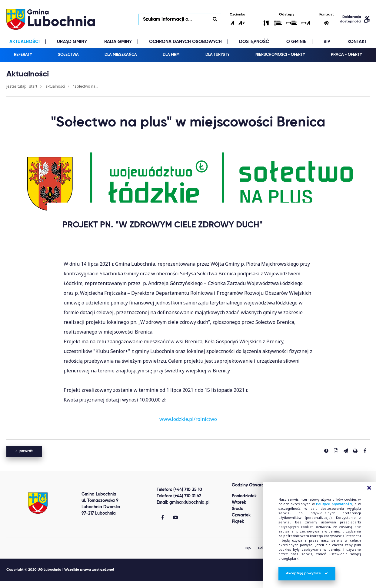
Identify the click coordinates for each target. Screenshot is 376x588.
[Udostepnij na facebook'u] (365, 451)
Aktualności (55, 87)
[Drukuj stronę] (355, 451)
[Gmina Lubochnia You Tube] (175, 519)
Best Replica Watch (22, 585)
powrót (24, 452)
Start (33, 87)
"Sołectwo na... (86, 87)
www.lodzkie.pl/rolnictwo (188, 420)
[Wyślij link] (346, 451)
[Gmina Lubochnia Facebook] (163, 519)
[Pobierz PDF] (336, 451)
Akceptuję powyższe (307, 573)
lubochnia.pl (52, 20)
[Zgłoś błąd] (326, 451)
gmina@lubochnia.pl (189, 503)
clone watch (59, 585)
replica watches (92, 585)
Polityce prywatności (334, 504)
